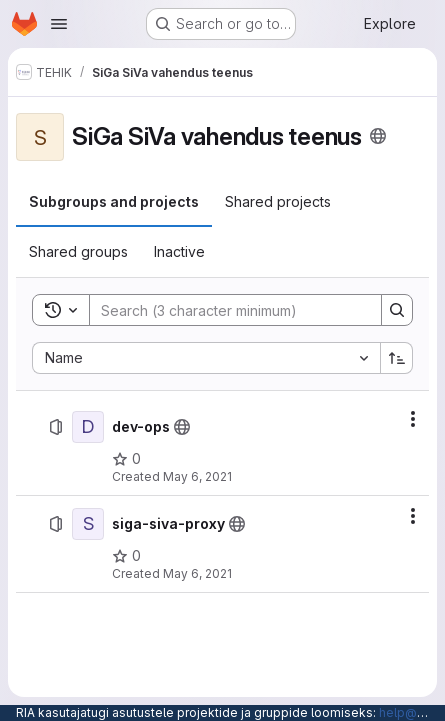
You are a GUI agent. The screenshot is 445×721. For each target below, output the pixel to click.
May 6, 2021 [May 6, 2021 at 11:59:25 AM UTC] (197, 476)
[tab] (114, 202)
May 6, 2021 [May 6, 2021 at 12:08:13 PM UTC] (197, 573)
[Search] (225, 310)
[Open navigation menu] (59, 24)
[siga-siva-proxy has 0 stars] (126, 556)
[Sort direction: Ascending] (397, 358)
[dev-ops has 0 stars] (126, 459)
